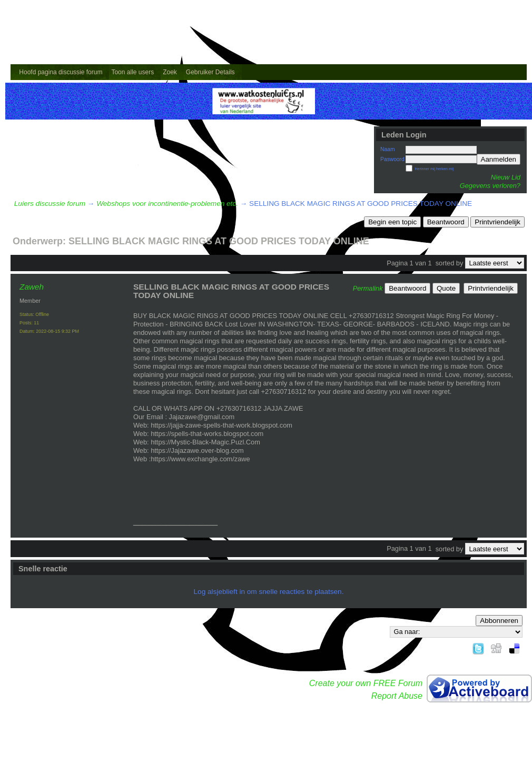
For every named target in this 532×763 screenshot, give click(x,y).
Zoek (170, 72)
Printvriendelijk (497, 222)
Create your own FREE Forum (366, 683)
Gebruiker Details (210, 72)
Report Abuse (397, 696)
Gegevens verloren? (490, 186)
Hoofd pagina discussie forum (61, 72)
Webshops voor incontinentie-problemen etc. (167, 204)
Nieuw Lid (506, 177)
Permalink (368, 288)
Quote (446, 288)
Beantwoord (446, 222)
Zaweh (32, 287)
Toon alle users (132, 72)
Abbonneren (499, 621)
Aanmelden (499, 159)
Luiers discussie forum (50, 204)
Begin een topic (392, 222)
